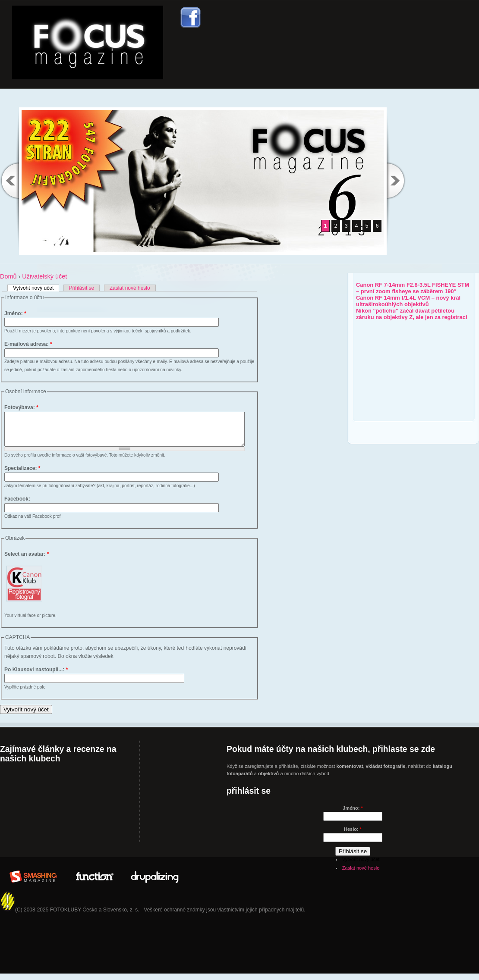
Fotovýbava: (21, 407)
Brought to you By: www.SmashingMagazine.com (33, 882)
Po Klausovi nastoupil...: (36, 676)
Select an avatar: (27, 560)
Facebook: (17, 505)
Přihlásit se (82, 288)
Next (396, 180)
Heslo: (353, 836)
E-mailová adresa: (28, 344)
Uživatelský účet (44, 276)
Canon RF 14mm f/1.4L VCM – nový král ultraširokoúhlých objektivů (408, 301)
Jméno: (15, 313)
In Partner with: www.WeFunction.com (94, 882)
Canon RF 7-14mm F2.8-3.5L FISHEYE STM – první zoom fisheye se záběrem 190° (413, 288)
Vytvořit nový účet (33, 288)
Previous (9, 180)
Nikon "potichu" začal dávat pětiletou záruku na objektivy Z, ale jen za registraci (412, 314)
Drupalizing (155, 882)
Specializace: (22, 475)
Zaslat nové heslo (130, 288)
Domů (8, 276)
